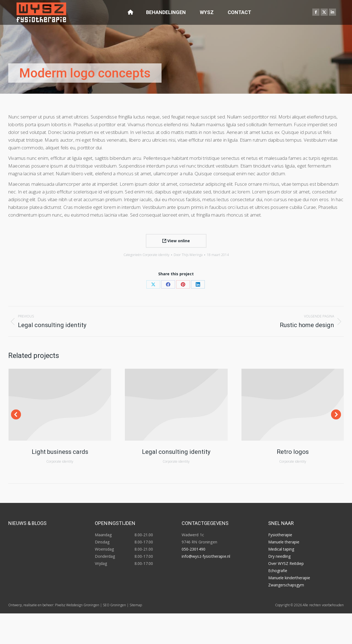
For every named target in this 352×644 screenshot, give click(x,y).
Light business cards (60, 452)
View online (176, 241)
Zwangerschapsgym (286, 585)
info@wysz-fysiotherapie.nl (206, 556)
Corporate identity (156, 255)
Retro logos (293, 452)
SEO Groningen (114, 605)
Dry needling (279, 556)
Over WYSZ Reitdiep (286, 563)
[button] (16, 414)
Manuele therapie (284, 542)
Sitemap (136, 605)
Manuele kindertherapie (289, 578)
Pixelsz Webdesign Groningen (77, 605)
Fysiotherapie (280, 535)
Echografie (278, 571)
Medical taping (281, 549)
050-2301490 (194, 549)
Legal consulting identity (176, 452)
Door (188, 255)
